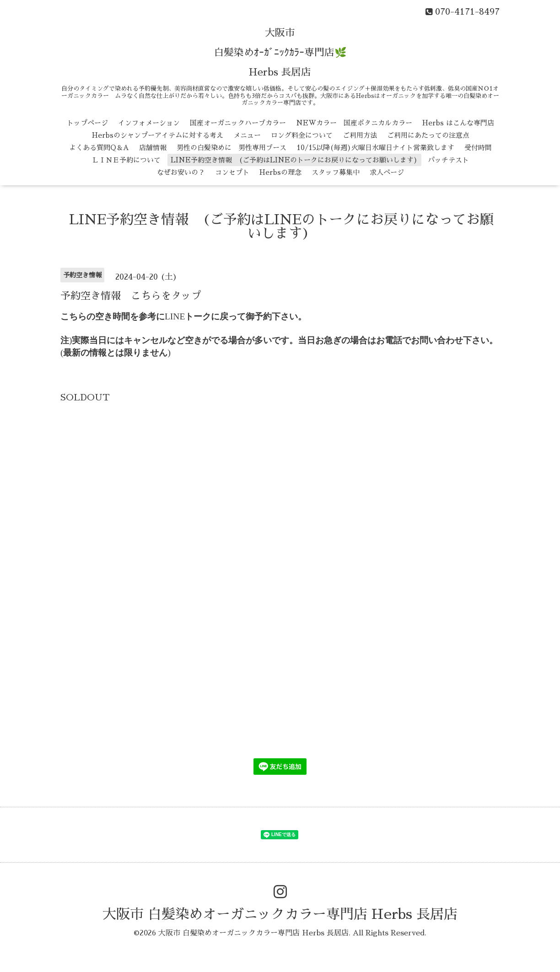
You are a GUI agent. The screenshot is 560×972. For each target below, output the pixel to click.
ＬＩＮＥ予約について (126, 160)
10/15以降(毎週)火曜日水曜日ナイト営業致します (375, 148)
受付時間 (478, 148)
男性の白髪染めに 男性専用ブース (232, 148)
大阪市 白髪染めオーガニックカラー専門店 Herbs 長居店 (280, 914)
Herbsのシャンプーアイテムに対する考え (158, 135)
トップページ (87, 123)
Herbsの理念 (280, 172)
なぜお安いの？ (181, 172)
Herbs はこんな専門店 (458, 123)
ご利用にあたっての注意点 (428, 135)
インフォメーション (149, 123)
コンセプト (232, 172)
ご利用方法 (360, 135)
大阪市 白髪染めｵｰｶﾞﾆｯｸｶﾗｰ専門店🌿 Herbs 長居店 (280, 53)
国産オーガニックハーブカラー (238, 123)
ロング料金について (302, 135)
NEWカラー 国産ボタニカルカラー (354, 123)
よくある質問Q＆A (99, 148)
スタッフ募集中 (336, 172)
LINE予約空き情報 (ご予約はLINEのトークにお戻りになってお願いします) (294, 160)
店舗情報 (153, 148)
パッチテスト (448, 160)
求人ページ (387, 172)
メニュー (247, 135)
